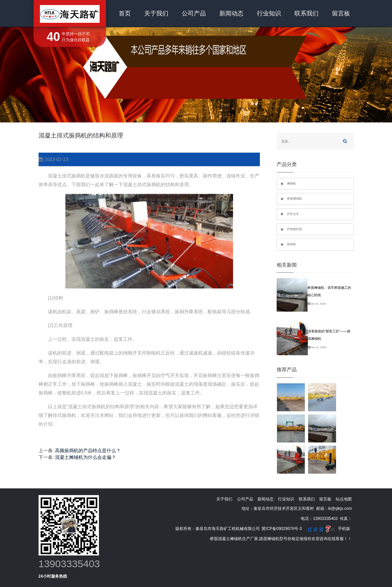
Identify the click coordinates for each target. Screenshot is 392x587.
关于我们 (156, 13)
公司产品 (194, 13)
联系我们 (306, 13)
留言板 (341, 13)
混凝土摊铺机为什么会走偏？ (86, 457)
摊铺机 (292, 183)
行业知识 (269, 13)
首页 (125, 13)
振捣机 (292, 244)
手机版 (344, 529)
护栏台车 (293, 214)
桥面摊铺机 (295, 199)
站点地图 (344, 499)
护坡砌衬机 (295, 229)
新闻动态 (231, 13)
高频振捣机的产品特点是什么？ (88, 450)
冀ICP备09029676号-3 (282, 529)
